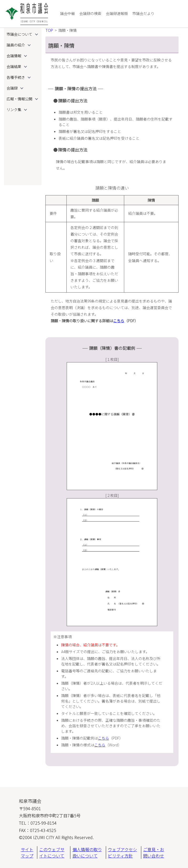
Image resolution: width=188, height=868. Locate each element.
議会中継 (67, 13)
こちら (119, 321)
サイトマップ (27, 853)
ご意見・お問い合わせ (154, 853)
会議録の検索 (90, 13)
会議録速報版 (117, 13)
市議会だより (143, 13)
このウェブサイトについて (52, 853)
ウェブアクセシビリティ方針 (122, 853)
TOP (49, 30)
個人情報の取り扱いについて (87, 853)
